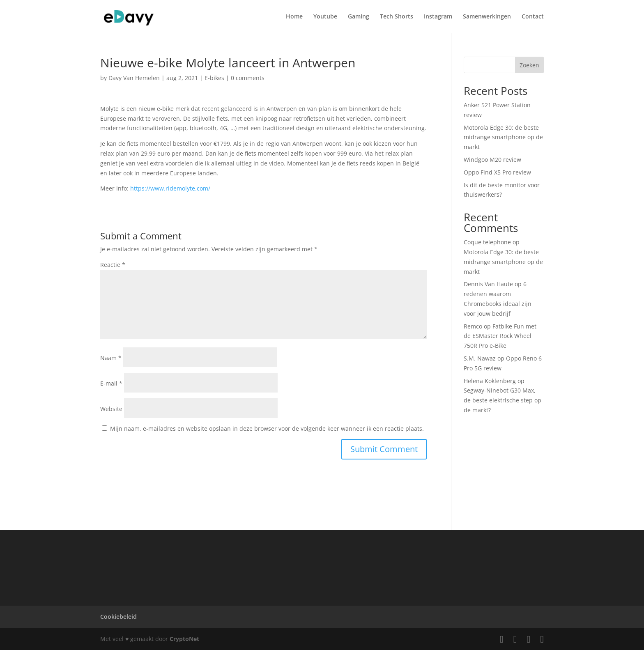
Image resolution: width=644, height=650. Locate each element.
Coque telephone (487, 242)
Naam (111, 358)
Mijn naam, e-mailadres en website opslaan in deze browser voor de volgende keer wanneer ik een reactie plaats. (267, 428)
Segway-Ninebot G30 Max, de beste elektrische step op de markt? (503, 400)
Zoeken (529, 65)
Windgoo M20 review (492, 160)
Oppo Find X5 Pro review (497, 172)
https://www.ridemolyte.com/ (170, 188)
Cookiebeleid (118, 617)
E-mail (111, 383)
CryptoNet (184, 639)
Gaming (359, 17)
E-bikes (214, 78)
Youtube (325, 17)
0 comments (248, 78)
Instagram (438, 17)
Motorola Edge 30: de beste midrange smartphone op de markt (503, 137)
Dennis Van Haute (488, 284)
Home (294, 17)
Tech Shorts (397, 17)
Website (111, 409)
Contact (533, 17)
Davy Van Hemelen (134, 78)
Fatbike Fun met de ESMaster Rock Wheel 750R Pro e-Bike (500, 336)
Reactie (113, 265)
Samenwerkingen (487, 17)
